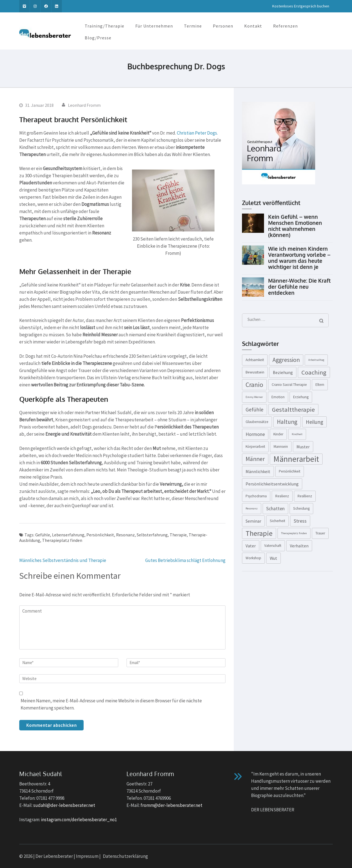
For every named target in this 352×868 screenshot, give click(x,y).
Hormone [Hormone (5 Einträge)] (255, 434)
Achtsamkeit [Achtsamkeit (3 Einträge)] (255, 360)
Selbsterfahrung (152, 535)
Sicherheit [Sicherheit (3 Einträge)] (277, 521)
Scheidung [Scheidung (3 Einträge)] (301, 508)
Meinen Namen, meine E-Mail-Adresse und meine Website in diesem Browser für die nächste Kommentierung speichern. (111, 704)
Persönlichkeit (100, 535)
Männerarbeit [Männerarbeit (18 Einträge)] (296, 459)
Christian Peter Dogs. (197, 133)
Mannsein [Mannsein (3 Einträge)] (281, 447)
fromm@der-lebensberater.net (171, 805)
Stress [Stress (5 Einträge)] (300, 521)
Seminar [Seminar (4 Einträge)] (253, 521)
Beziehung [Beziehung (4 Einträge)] (283, 372)
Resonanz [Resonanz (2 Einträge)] (252, 508)
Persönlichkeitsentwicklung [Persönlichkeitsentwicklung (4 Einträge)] (272, 484)
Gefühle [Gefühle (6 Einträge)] (255, 410)
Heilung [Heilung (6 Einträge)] (314, 422)
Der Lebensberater (54, 856)
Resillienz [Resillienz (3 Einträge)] (305, 496)
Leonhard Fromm (84, 105)
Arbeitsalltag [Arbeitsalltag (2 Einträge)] (316, 360)
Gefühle (43, 535)
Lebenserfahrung (68, 535)
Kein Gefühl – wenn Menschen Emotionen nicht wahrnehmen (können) (295, 226)
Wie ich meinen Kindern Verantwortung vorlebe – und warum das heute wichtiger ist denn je (299, 258)
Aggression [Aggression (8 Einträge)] (286, 360)
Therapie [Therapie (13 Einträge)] (259, 533)
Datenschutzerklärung (125, 856)
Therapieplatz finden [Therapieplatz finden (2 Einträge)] (294, 533)
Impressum (87, 856)
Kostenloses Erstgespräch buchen (301, 6)
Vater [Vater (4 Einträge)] (251, 546)
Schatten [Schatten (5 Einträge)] (275, 509)
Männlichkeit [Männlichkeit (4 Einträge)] (258, 471)
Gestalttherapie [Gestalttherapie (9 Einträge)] (293, 410)
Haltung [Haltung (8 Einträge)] (287, 422)
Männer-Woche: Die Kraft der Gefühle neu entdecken (299, 286)
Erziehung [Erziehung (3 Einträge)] (301, 397)
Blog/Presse (98, 38)
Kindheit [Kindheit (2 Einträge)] (297, 434)
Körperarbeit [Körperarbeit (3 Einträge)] (255, 447)
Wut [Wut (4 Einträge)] (273, 558)
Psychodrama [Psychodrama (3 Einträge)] (256, 496)
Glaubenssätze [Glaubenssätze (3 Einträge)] (257, 422)
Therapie (178, 535)
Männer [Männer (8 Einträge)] (255, 459)
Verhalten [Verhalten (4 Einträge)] (299, 546)
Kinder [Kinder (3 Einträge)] (278, 434)
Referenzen (285, 26)
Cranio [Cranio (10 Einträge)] (254, 385)
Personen (223, 26)
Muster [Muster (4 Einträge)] (303, 447)
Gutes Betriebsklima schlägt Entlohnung (185, 560)
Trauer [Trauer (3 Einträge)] (320, 533)
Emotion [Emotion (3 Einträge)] (278, 397)
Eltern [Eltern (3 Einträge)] (320, 385)
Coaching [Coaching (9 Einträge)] (314, 372)
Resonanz (125, 535)
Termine (193, 26)
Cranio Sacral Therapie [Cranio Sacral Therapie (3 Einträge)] (289, 385)
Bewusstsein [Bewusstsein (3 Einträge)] (255, 372)
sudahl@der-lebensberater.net (64, 805)
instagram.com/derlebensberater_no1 (79, 820)
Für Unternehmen (154, 26)
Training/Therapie (105, 26)
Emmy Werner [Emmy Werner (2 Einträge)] (254, 397)
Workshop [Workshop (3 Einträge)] (253, 558)
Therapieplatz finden (62, 540)
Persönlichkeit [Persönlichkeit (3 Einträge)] (290, 471)
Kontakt (253, 26)
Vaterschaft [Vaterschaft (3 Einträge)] (273, 546)
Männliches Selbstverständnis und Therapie (63, 560)
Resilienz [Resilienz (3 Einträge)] (282, 496)
